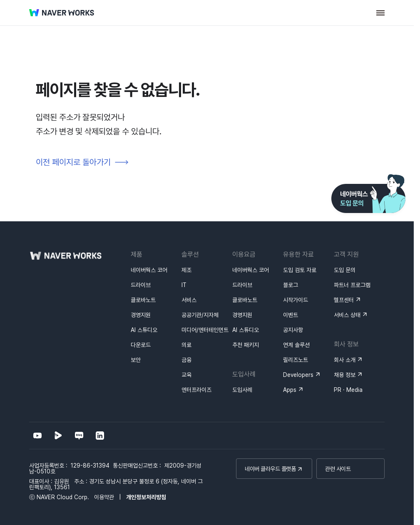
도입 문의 (345, 270)
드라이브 (141, 285)
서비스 (189, 300)
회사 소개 (345, 360)
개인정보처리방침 (146, 497)
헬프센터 (344, 300)
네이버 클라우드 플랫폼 (270, 469)
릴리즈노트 (296, 360)
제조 (186, 270)
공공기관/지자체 (200, 315)
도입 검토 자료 (300, 270)
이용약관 (104, 497)
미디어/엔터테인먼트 (205, 330)
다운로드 (141, 345)
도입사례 (242, 390)
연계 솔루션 (296, 345)
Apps (290, 390)
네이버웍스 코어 (149, 270)
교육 (186, 375)
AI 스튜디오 (144, 330)
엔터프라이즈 (196, 390)
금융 (186, 360)
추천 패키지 (246, 345)
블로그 (291, 285)
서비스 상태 (347, 315)
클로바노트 (143, 300)
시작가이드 (296, 300)
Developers (298, 375)
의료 (186, 345)
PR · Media (348, 390)
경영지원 (141, 315)
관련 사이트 (338, 469)
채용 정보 (345, 375)
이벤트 (291, 315)
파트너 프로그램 (352, 285)
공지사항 (293, 330)
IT (184, 285)
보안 (136, 360)
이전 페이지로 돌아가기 (73, 162)
